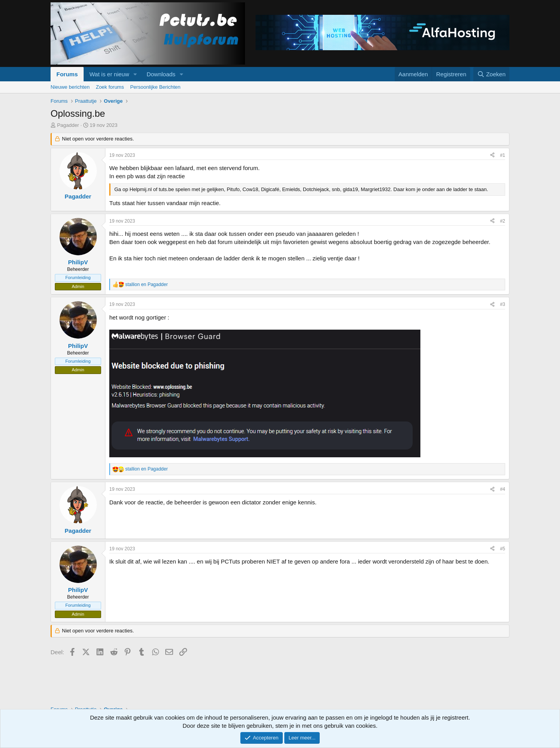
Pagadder (68, 125)
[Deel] (492, 155)
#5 (503, 549)
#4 (503, 489)
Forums (67, 74)
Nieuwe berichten (70, 87)
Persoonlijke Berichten (155, 87)
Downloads (161, 74)
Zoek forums (110, 87)
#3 (503, 304)
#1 (503, 155)
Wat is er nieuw (109, 74)
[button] (135, 74)
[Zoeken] (492, 74)
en (146, 284)
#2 (503, 221)
